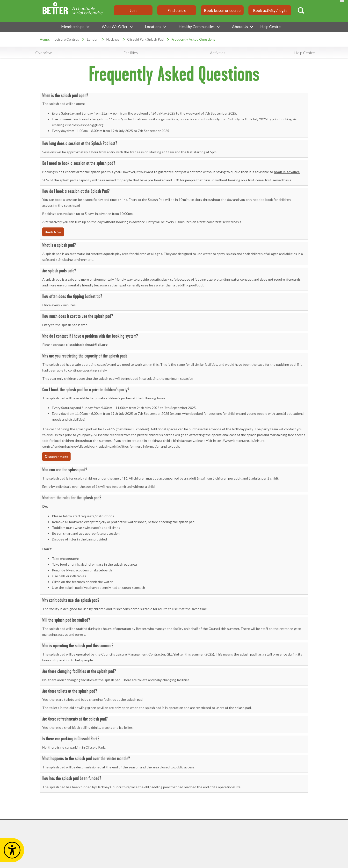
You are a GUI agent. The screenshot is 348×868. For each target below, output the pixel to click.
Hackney (113, 39)
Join (133, 10)
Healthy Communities (199, 26)
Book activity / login (270, 10)
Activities (218, 53)
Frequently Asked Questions (193, 39)
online (122, 200)
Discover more (56, 456)
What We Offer (117, 26)
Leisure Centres (67, 39)
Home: (45, 39)
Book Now (53, 232)
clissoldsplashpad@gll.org (87, 345)
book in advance (287, 172)
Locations (156, 26)
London (93, 39)
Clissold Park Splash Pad (145, 39)
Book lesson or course (222, 10)
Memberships (75, 26)
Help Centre (270, 26)
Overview (43, 53)
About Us (242, 26)
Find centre (177, 10)
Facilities (130, 53)
